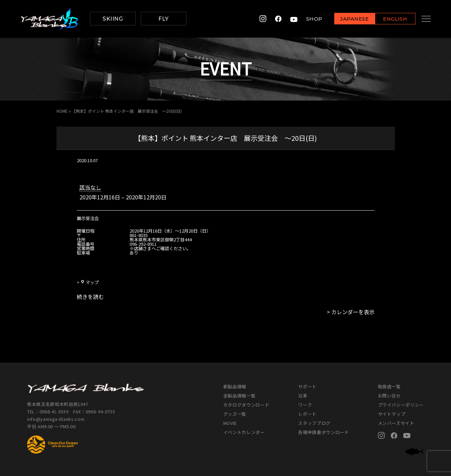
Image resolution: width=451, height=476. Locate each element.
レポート (307, 414)
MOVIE (230, 423)
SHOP (308, 19)
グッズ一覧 (235, 414)
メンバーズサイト (396, 423)
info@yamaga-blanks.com (56, 419)
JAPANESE (348, 19)
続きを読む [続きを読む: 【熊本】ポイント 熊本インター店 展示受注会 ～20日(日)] (90, 297)
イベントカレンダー (244, 432)
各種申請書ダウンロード (323, 432)
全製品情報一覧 (240, 396)
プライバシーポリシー (401, 405)
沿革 (303, 396)
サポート (307, 386)
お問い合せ (389, 396)
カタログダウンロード (246, 405)
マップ (90, 282)
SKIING (113, 19)
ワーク (305, 405)
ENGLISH (389, 19)
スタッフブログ (314, 423)
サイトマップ (392, 414)
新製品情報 (235, 386)
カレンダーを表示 (353, 312)
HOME (62, 111)
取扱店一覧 (389, 386)
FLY (163, 19)
